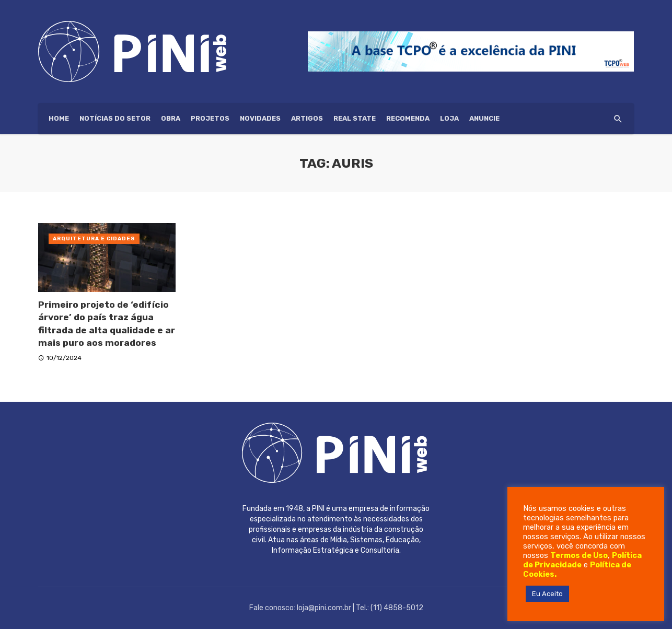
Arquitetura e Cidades (94, 239)
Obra (171, 118)
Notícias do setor (115, 118)
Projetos (210, 118)
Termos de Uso (579, 555)
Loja (449, 118)
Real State (355, 118)
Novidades (260, 118)
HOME (59, 118)
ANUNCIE (484, 118)
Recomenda (408, 118)
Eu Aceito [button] (547, 594)
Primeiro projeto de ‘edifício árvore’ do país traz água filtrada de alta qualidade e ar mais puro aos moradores (107, 324)
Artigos (307, 118)
